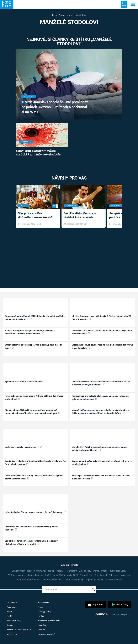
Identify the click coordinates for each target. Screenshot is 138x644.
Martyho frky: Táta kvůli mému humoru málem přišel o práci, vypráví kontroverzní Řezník (100, 449)
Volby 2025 (72, 575)
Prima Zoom (58, 15)
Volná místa (12, 607)
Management (43, 602)
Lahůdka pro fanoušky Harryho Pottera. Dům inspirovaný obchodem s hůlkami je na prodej (31, 542)
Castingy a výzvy (45, 612)
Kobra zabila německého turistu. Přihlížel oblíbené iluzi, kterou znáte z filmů (34, 398)
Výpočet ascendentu (52, 580)
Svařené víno (86, 575)
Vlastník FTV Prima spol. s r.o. (19, 630)
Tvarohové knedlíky (74, 580)
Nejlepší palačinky (94, 580)
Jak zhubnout (19, 571)
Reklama (10, 612)
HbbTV (9, 616)
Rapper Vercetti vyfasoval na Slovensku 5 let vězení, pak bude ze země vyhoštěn (102, 463)
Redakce (42, 630)
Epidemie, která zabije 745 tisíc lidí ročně (26, 381)
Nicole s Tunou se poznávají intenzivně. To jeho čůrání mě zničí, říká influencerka (101, 318)
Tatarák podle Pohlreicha (107, 575)
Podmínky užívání (14, 621)
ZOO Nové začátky (17, 575)
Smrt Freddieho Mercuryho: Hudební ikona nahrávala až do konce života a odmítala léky (81, 216)
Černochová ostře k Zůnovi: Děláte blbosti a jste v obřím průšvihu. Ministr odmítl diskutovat (35, 318)
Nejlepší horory (56, 571)
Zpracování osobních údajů (49, 621)
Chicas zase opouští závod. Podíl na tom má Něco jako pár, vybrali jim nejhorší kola (102, 346)
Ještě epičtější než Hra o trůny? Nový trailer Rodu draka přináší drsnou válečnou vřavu (34, 477)
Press (40, 607)
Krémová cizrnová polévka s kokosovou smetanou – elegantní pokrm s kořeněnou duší (100, 398)
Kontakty (42, 616)
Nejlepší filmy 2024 (37, 571)
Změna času (85, 571)
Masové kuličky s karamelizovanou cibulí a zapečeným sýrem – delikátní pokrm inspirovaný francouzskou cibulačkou (101, 412)
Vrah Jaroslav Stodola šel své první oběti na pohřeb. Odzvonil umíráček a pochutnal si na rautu (55, 107)
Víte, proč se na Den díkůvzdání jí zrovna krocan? (35, 215)
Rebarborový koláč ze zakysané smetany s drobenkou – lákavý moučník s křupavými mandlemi (101, 383)
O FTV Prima (12, 602)
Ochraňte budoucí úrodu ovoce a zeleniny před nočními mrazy (35, 512)
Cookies (10, 625)
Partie (96, 571)
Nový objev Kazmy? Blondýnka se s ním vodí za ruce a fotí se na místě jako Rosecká (101, 477)
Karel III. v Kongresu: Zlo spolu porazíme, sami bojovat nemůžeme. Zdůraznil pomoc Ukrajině (30, 332)
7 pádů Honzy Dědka (55, 575)
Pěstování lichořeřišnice (28, 580)
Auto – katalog (35, 575)
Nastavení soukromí (46, 634)
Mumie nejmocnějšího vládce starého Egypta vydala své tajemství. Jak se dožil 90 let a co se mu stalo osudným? (33, 412)
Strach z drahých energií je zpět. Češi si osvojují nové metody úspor (33, 346)
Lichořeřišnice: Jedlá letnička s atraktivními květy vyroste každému (32, 528)
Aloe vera (126, 575)
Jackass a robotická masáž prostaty (23, 447)
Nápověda (42, 625)
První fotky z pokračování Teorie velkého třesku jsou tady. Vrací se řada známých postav (36, 463)
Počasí (105, 571)
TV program (71, 571)
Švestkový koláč (114, 580)
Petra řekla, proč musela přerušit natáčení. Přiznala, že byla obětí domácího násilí (102, 332)
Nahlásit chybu (13, 634)
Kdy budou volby (118, 571)
